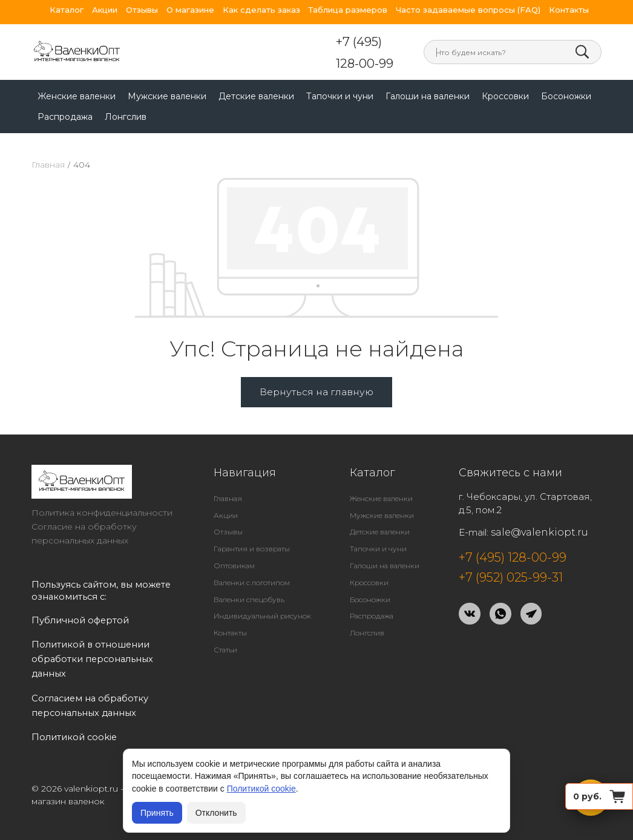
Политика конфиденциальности (102, 493)
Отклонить (216, 813)
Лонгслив (126, 97)
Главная (48, 145)
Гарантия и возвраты (252, 529)
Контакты (569, 10)
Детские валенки (256, 77)
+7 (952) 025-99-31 (511, 558)
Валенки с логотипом (252, 563)
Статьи (225, 630)
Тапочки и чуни (340, 77)
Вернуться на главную (316, 372)
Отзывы (142, 10)
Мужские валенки (167, 77)
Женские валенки (77, 77)
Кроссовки (505, 77)
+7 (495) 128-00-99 (258, 43)
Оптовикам (234, 546)
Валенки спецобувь (249, 580)
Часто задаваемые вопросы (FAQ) (468, 10)
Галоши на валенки (428, 77)
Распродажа (65, 97)
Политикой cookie (261, 789)
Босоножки (566, 77)
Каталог (67, 10)
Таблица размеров (348, 10)
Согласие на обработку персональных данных (84, 514)
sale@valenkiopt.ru (540, 513)
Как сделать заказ (261, 10)
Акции (105, 10)
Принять (157, 813)
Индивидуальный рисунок (262, 596)
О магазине (190, 10)
